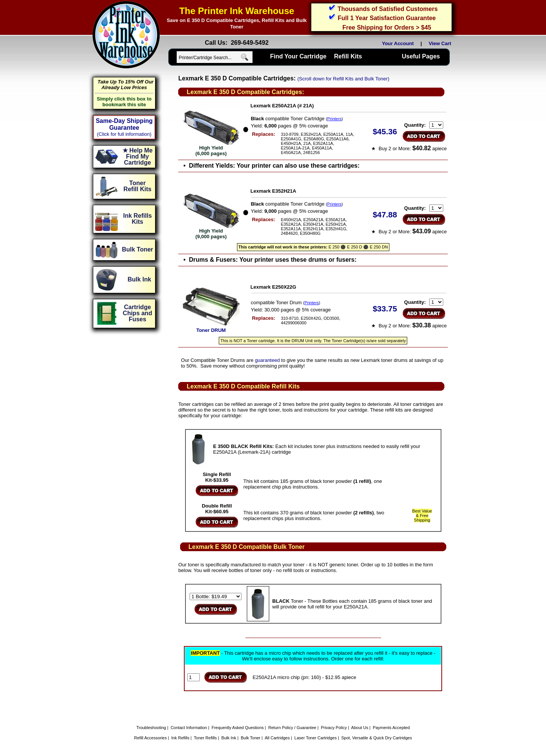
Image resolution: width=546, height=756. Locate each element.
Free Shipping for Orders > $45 (387, 28)
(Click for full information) (124, 134)
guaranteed (267, 360)
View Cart (441, 43)
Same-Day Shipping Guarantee (124, 124)
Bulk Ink (229, 738)
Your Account (398, 43)
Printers (334, 119)
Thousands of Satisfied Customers (388, 9)
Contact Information (189, 728)
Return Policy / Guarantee (293, 728)
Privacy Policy (334, 728)
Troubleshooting (151, 728)
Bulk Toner (251, 738)
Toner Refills (205, 738)
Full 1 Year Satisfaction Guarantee (387, 18)
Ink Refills (180, 738)
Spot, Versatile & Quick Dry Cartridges (377, 738)
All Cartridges (277, 738)
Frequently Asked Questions (238, 728)
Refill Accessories (151, 738)
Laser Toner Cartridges (315, 738)
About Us (360, 728)
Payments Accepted (391, 728)
